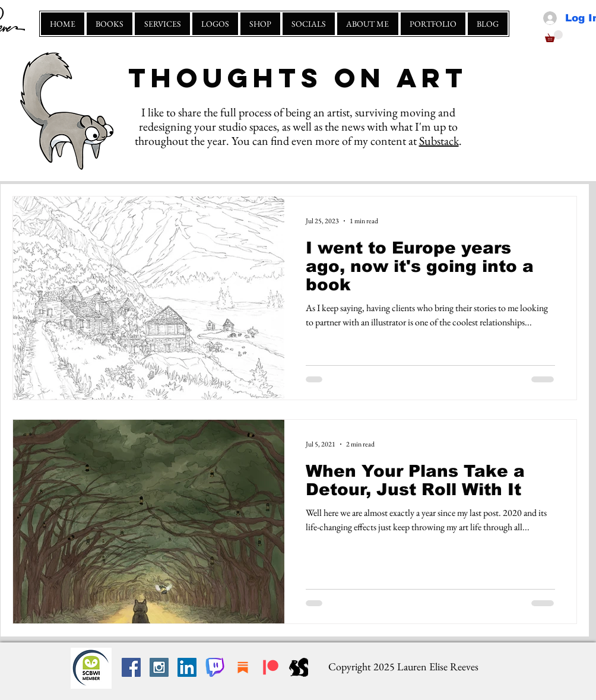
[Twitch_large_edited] (215, 667)
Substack (439, 141)
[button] (554, 36)
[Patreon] (271, 667)
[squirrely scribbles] (299, 667)
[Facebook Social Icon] (131, 667)
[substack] (243, 667)
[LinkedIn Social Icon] (187, 667)
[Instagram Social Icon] (159, 667)
